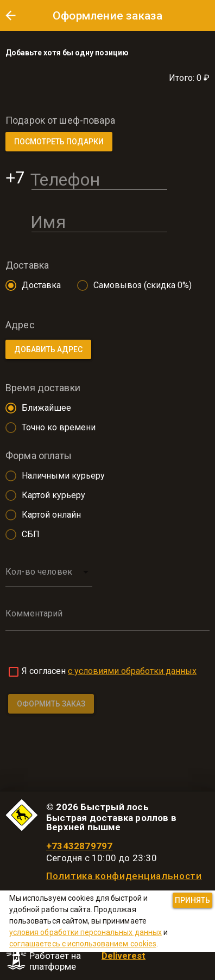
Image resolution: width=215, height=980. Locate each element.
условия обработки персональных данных (86, 932)
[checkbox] (14, 672)
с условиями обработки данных (132, 671)
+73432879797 (79, 846)
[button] (10, 15)
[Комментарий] (107, 621)
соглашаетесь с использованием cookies (83, 944)
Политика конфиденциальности (124, 876)
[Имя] (99, 220)
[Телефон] (99, 177)
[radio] (30, 285)
